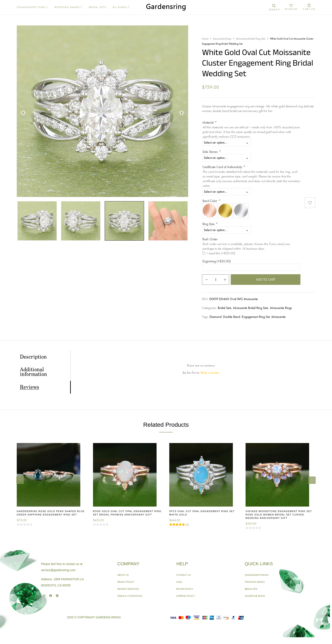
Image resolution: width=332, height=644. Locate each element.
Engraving (217, 261)
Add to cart (266, 279)
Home (205, 39)
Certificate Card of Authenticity (224, 167)
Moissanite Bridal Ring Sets (251, 39)
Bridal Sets (225, 308)
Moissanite (279, 317)
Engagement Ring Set (256, 317)
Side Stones (211, 152)
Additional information (33, 372)
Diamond (215, 317)
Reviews (30, 387)
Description (33, 357)
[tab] (45, 357)
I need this (221, 253)
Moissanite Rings (222, 39)
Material (209, 123)
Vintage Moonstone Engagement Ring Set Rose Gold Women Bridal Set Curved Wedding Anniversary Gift (279, 515)
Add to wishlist (310, 203)
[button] (309, 7)
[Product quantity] (216, 280)
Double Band (232, 317)
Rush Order (210, 239)
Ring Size (210, 224)
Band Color (211, 201)
